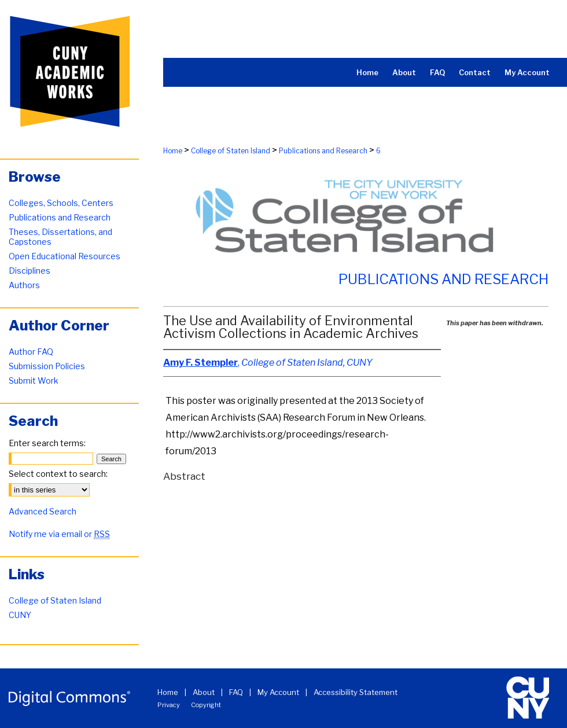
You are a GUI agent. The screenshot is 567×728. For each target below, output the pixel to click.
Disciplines (30, 271)
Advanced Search (43, 511)
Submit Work (34, 380)
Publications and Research (323, 151)
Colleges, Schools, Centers (61, 203)
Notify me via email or (59, 534)
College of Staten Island (231, 151)
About (204, 692)
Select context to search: (58, 474)
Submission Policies (47, 366)
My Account (278, 692)
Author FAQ (31, 352)
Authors (24, 285)
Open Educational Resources (65, 256)
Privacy (169, 705)
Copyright (206, 705)
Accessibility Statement (356, 692)
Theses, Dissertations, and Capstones (60, 237)
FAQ (236, 692)
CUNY (20, 615)
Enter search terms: (47, 443)
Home (173, 151)
